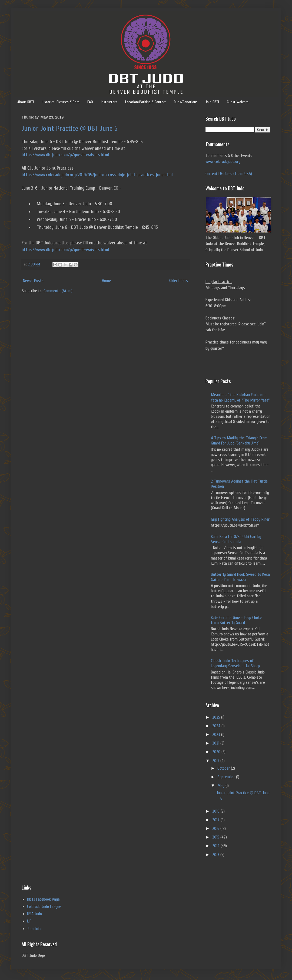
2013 (216, 855)
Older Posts (179, 281)
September (227, 777)
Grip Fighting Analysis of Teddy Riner (240, 519)
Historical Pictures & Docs (61, 102)
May (221, 786)
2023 (217, 735)
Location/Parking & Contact (146, 102)
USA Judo (34, 914)
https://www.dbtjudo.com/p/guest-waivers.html (65, 155)
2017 (216, 820)
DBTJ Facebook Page (43, 899)
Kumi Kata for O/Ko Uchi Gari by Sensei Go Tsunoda (236, 539)
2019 (216, 761)
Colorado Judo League (44, 907)
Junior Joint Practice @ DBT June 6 (69, 129)
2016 (216, 829)
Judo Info (34, 929)
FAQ (90, 102)
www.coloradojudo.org (223, 161)
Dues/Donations (186, 102)
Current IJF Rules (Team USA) (229, 174)
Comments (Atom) (58, 291)
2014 (216, 846)
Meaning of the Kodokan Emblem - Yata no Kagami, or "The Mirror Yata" (240, 397)
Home (106, 281)
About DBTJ (26, 102)
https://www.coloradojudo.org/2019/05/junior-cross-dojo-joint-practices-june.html (97, 175)
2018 (216, 811)
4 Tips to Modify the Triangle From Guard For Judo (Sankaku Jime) (239, 441)
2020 (217, 752)
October (224, 768)
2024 (217, 726)
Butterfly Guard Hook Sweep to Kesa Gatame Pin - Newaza (240, 577)
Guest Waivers (238, 102)
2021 (216, 743)
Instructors (109, 102)
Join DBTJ (212, 102)
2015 (216, 837)
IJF (29, 921)
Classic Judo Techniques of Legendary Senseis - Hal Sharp (235, 663)
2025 (217, 717)
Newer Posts (33, 281)
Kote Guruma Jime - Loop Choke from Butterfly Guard (236, 620)
